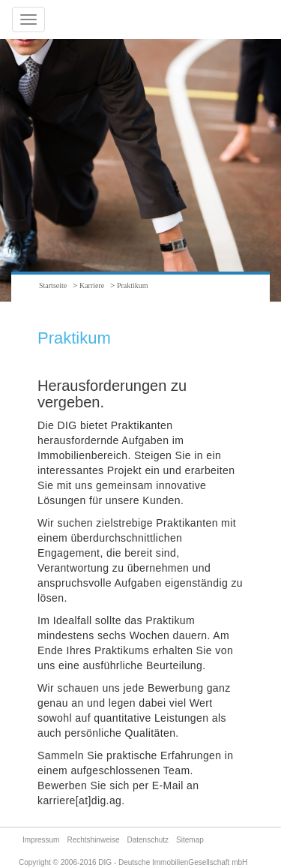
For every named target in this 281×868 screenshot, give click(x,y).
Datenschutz (148, 840)
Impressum (41, 840)
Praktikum (133, 285)
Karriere (92, 285)
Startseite (53, 285)
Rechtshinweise (93, 840)
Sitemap (190, 840)
